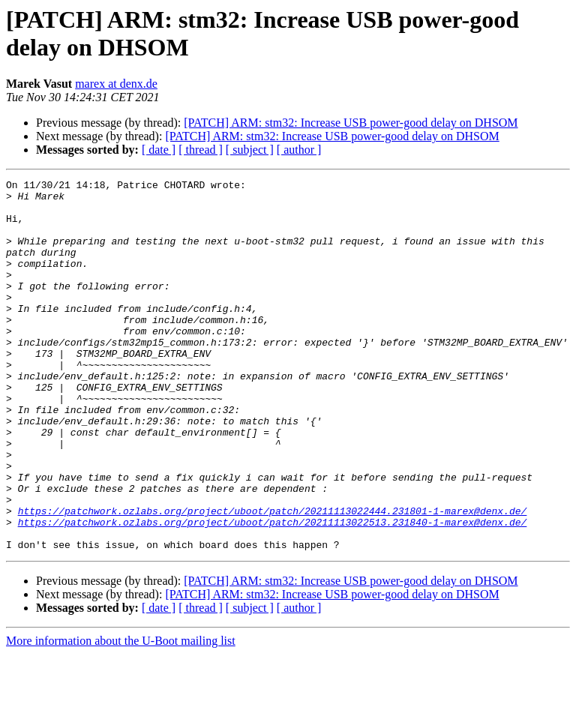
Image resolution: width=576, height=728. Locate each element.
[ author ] (299, 150)
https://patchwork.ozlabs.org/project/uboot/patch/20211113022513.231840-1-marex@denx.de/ (273, 592)
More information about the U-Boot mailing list (121, 715)
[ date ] (159, 150)
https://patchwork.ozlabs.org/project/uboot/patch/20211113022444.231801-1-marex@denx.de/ (273, 578)
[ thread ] (201, 150)
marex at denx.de (116, 84)
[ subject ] (250, 150)
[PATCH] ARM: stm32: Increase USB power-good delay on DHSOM (351, 123)
